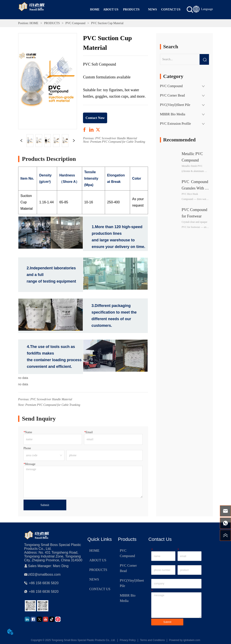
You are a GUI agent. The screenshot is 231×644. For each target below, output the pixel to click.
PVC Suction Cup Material (107, 23)
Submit (45, 505)
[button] (131, 10)
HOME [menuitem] (95, 10)
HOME (34, 23)
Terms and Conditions (152, 640)
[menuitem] (131, 10)
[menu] (134, 10)
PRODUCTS (52, 23)
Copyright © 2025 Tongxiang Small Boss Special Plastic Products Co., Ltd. (73, 640)
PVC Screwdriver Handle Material (116, 138)
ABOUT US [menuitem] (111, 10)
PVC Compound (76, 23)
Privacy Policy (128, 640)
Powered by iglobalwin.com (184, 640)
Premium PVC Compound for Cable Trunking (118, 142)
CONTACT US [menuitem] (171, 10)
